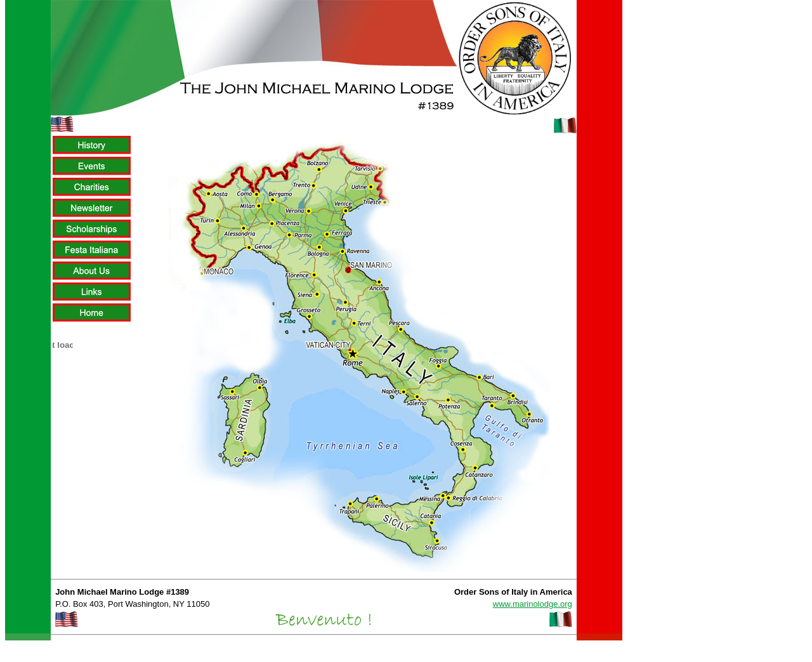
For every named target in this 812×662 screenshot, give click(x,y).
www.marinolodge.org (533, 604)
